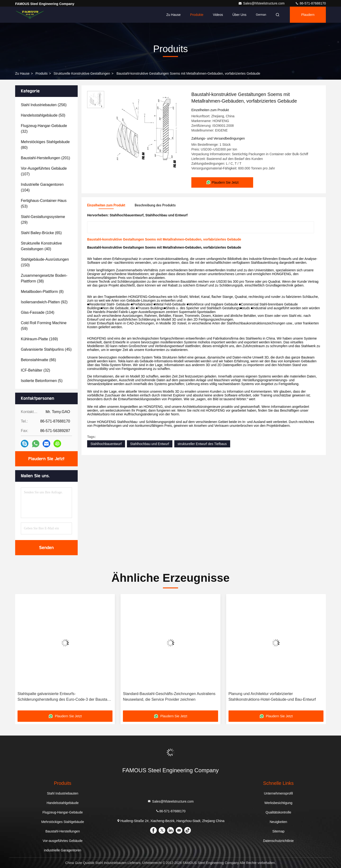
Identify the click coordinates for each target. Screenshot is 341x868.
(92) (44, 302)
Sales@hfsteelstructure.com (262, 3)
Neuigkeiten (278, 822)
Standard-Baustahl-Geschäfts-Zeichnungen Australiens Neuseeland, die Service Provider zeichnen (169, 697)
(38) (44, 278)
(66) (38, 360)
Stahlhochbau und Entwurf (150, 444)
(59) (44, 326)
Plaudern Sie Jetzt (47, 459)
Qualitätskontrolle (278, 812)
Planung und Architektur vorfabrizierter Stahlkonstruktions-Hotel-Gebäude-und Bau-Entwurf (272, 697)
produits (42, 73)
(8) (42, 292)
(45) (46, 349)
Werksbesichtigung (278, 803)
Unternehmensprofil (278, 793)
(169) (39, 339)
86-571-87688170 (310, 3)
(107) (44, 171)
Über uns (239, 15)
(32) (44, 129)
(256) (44, 105)
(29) (43, 220)
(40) (41, 246)
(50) (43, 115)
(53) (44, 203)
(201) (45, 158)
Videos (218, 15)
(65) (41, 233)
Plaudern (308, 15)
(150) (45, 262)
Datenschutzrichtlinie (278, 841)
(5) (42, 381)
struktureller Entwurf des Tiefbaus (202, 444)
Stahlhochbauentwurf (106, 444)
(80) (45, 145)
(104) (42, 187)
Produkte (197, 15)
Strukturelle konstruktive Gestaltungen (82, 73)
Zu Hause (173, 15)
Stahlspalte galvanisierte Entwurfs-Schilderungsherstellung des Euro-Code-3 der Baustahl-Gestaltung (65, 697)
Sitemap (278, 831)
